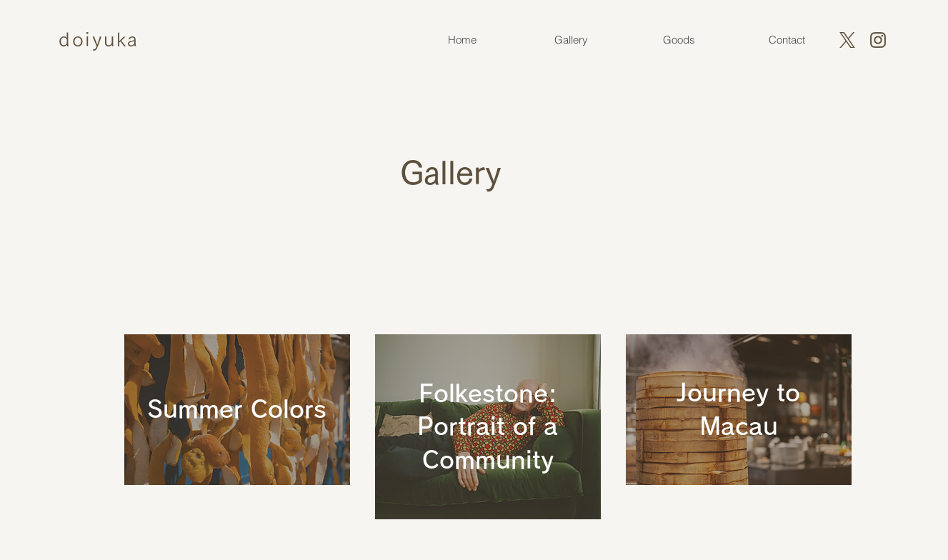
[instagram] (878, 40)
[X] (847, 40)
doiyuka (99, 39)
